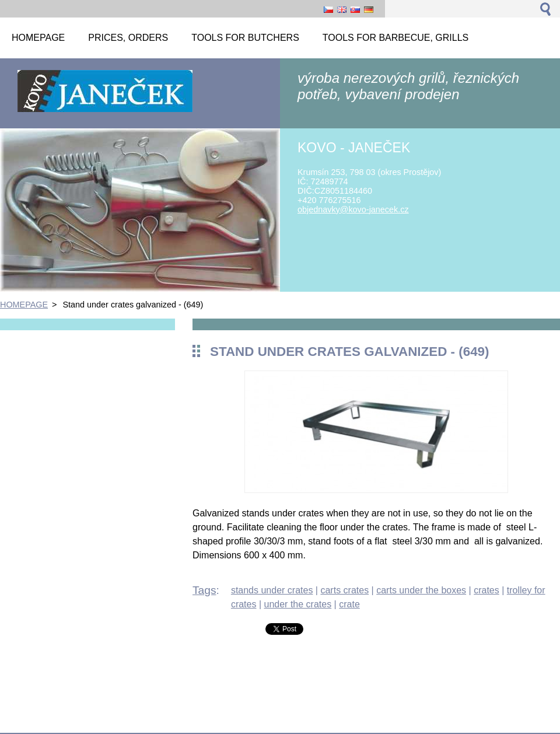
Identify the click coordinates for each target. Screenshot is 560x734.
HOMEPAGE (24, 305)
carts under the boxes (421, 590)
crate (349, 604)
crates (487, 590)
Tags (204, 590)
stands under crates (272, 590)
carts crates (344, 590)
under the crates (298, 604)
